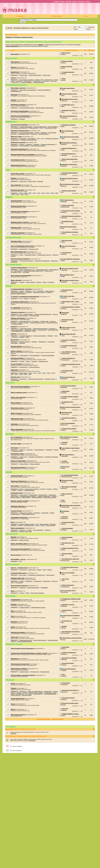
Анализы (22, 144)
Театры (43, 525)
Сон (34, 291)
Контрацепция (23, 249)
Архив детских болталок (40, 640)
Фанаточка (64, 699)
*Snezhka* (64, 670)
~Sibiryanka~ (64, 118)
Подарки (22, 361)
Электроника (45, 513)
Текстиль (49, 489)
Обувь (27, 593)
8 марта (56, 450)
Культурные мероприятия (48, 355)
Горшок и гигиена (28, 314)
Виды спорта (23, 575)
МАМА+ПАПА (10, 383)
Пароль (76, 29)
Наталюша (64, 393)
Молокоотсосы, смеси (50, 693)
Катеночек (64, 254)
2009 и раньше (24, 373)
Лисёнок (63, 502)
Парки (37, 525)
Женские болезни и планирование (45, 108)
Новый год (22, 450)
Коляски (25, 693)
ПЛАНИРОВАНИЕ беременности (16, 85)
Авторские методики (17, 331)
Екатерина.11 (65, 518)
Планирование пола (16, 91)
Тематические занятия (26, 329)
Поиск (86, 16)
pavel (62, 513)
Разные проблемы (24, 146)
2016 (13, 194)
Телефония (37, 513)
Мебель (56, 489)
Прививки (50, 336)
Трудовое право (34, 672)
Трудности (33, 299)
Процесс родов (32, 181)
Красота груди (48, 271)
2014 (52, 193)
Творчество (52, 329)
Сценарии (34, 361)
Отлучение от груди (16, 272)
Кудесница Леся (65, 329)
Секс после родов (34, 249)
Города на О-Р (37, 81)
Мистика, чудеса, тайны (26, 531)
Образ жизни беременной (26, 133)
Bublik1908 (64, 201)
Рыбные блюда (33, 495)
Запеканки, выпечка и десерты (28, 496)
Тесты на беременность (40, 127)
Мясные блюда (43, 495)
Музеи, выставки (51, 525)
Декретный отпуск (34, 128)
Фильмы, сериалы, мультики (27, 524)
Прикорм (22, 282)
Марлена (63, 705)
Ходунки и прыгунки (17, 324)
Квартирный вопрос (29, 490)
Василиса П (64, 488)
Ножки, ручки (32, 570)
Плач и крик (29, 292)
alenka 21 (64, 649)
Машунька (64, 186)
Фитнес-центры (50, 575)
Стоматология (19, 583)
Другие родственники (18, 458)
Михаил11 (64, 341)
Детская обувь (48, 691)
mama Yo (63, 54)
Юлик (63, 544)
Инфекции (29, 144)
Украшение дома (43, 361)
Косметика (22, 588)
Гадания (29, 530)
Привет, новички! (11, 58)
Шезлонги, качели (27, 695)
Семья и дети (23, 457)
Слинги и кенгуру (38, 694)
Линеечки (81, 1)
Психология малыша (22, 316)
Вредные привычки (25, 342)
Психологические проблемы (38, 146)
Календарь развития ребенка (18, 294)
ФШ (21, 561)
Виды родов (23, 181)
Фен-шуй (43, 489)
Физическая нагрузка (24, 134)
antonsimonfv (32, 741)
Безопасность (42, 342)
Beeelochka (64, 174)
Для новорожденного (25, 321)
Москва (37, 80)
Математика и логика (30, 330)
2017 (18, 194)
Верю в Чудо (64, 425)
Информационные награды (38, 607)
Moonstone (64, 398)
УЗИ (38, 138)
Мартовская (64, 379)
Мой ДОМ (9, 472)
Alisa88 (63, 260)
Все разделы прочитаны (43, 719)
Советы (75, 1)
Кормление (29, 291)
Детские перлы (24, 367)
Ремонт (14, 490)
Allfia (62, 622)
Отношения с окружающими (42, 261)
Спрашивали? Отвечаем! (14, 644)
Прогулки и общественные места (43, 314)
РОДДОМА (9, 197)
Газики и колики (49, 291)
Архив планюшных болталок (25, 641)
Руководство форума (57, 719)
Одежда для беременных (17, 694)
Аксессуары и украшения (37, 593)
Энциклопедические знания (40, 329)
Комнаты (20, 490)
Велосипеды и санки (52, 323)
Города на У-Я (16, 82)
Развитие (49, 292)
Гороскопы (22, 530)
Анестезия (40, 181)
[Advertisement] (69, 9)
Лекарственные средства (44, 255)
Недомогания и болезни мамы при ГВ (33, 271)
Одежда (22, 593)
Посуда (22, 489)
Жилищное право (45, 672)
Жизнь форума (11, 596)
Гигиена (22, 291)
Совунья (63, 80)
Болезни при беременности (48, 144)
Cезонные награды (25, 607)
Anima (63, 95)
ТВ (37, 524)
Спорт (34, 331)
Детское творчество (34, 367)
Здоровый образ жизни (26, 336)
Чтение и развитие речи (17, 330)
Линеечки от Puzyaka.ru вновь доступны (19, 37)
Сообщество (20, 16)
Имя (75, 27)
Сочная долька (65, 414)
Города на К (19, 81)
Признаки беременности (26, 127)
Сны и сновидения (38, 530)
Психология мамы (34, 316)
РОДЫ (8, 170)
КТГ (42, 138)
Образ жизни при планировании (28, 90)
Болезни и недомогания (40, 336)
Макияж (39, 570)
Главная (57, 1)
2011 (39, 193)
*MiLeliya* (64, 524)
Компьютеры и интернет (26, 513)
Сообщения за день (57, 16)
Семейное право (24, 672)
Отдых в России (24, 355)
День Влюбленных (39, 450)
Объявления (10, 680)
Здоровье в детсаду (50, 379)
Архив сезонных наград (26, 640)
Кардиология (47, 581)
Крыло (63, 106)
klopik (63, 555)
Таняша (63, 468)
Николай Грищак (65, 353)
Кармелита (64, 444)
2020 (30, 374)
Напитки (54, 496)
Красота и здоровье (12, 564)
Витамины (44, 133)
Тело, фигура (23, 570)
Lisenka (63, 550)
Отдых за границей (35, 464)
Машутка (63, 628)
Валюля (63, 450)
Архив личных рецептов (50, 497)
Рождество (30, 450)
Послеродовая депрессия (26, 261)
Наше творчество (12, 534)
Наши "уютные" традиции (32, 489)
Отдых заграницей (35, 355)
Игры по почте (47, 75)
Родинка (63, 409)
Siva (62, 192)
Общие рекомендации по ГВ (27, 270)
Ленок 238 (64, 212)
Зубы (56, 336)
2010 (34, 193)
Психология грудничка (39, 292)
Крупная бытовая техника (28, 514)
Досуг (42, 128)
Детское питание (31, 282)
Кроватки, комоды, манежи (36, 693)
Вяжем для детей (24, 540)
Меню (45, 282)
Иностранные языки (53, 330)
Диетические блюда (37, 497)
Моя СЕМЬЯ (10, 434)
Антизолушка (65, 592)
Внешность (34, 134)
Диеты (21, 255)
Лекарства (15, 337)
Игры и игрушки (42, 330)
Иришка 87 (64, 144)
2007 (21, 193)
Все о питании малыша (13, 265)
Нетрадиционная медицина (27, 108)
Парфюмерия (44, 588)
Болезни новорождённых (17, 292)
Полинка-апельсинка (66, 477)
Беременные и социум (51, 128)
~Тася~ (63, 90)
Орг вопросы (23, 379)
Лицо (44, 570)
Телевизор (34, 342)
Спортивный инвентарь (50, 694)
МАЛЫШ (9, 286)
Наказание (22, 343)
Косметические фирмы (33, 588)
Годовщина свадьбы (17, 451)
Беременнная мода (44, 134)
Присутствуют (9, 729)
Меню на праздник (15, 497)
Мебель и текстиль (23, 323)
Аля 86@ (63, 74)
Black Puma (64, 101)
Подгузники (35, 321)
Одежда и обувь (44, 321)
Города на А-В (49, 80)
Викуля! (63, 68)
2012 (43, 193)
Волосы (50, 570)
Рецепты (39, 282)
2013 (48, 193)
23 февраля (49, 450)
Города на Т (54, 81)
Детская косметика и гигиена (38, 323)
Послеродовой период (13, 237)
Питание (37, 133)
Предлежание (32, 138)
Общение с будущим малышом (29, 140)
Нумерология (14, 531)
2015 (57, 193)
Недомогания (14, 146)
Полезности (28, 331)
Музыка (20, 525)
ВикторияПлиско (65, 439)
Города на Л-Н (28, 81)
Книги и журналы (44, 524)
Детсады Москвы (15, 380)
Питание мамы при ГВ (42, 270)
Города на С (46, 81)
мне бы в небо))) (65, 633)
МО (42, 80)
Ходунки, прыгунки (16, 695)
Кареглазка (64, 155)
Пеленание (40, 291)
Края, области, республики (27, 80)
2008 (25, 193)
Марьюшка (64, 530)
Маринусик (64, 654)
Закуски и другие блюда (44, 496)
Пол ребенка (23, 138)
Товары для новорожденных (35, 691)
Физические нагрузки (30, 255)
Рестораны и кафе (29, 525)
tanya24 (63, 715)
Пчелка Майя (65, 456)
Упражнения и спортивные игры (36, 575)
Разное (28, 361)
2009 (30, 193)
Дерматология (38, 581)
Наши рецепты (26, 497)
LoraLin (63, 242)
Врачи (28, 337)
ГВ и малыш (26, 272)
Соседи (88, 1)
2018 (22, 194)
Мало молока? (18, 271)
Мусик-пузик (64, 692)
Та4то (63, 228)
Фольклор (22, 119)
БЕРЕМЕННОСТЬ (11, 122)
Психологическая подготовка (36, 379)
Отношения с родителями (51, 457)
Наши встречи (23, 75)
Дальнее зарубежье (39, 82)
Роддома (68, 1)
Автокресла (23, 691)
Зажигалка (64, 710)
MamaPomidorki (65, 207)
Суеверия (47, 530)
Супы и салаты (24, 495)
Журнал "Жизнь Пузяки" (35, 75)
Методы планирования (44, 90)
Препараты (36, 144)
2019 (27, 194)
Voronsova (64, 665)
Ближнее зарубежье (27, 82)
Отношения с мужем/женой (36, 457)
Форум (62, 1)
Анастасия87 (64, 684)
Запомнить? (91, 27)
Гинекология (29, 581)
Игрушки (19, 693)
